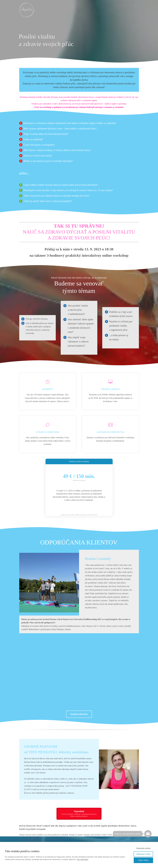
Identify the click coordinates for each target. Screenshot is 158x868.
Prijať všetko (143, 860)
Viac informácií (83, 859)
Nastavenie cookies (143, 848)
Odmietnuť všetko (143, 854)
